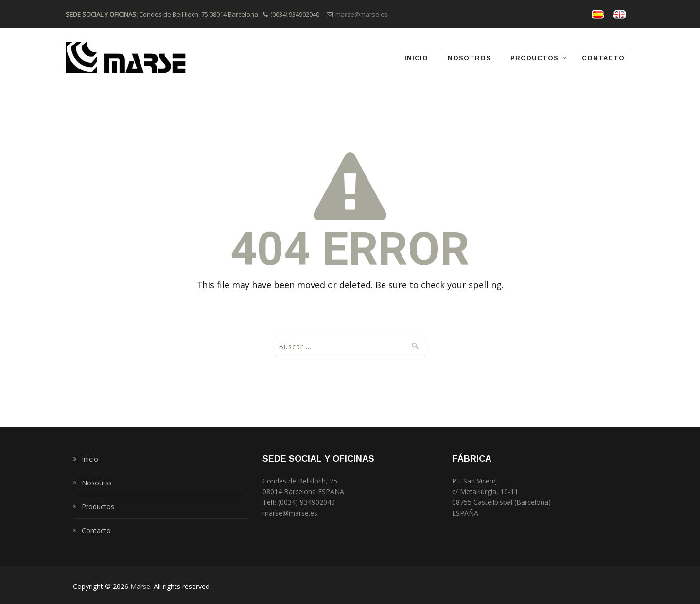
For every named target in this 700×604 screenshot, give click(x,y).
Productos (534, 58)
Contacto (603, 58)
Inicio (416, 58)
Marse (140, 586)
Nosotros (469, 58)
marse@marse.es (362, 14)
